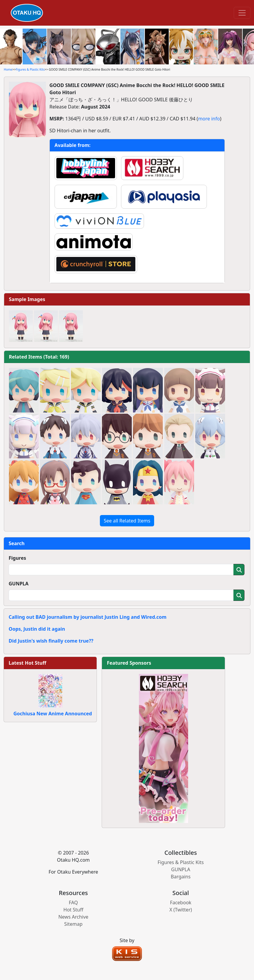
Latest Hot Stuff (27, 663)
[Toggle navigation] (242, 13)
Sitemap (73, 924)
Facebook (181, 903)
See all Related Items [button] (127, 521)
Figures (17, 558)
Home (8, 69)
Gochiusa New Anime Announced (53, 714)
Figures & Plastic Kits (30, 69)
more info (209, 119)
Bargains (181, 877)
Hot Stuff (73, 910)
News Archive (73, 917)
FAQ (73, 903)
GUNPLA (19, 584)
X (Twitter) (181, 910)
